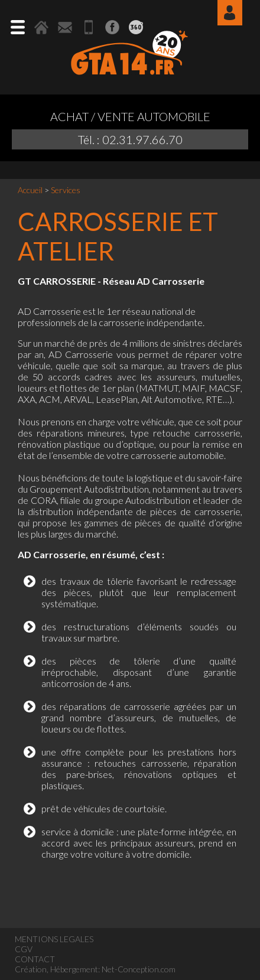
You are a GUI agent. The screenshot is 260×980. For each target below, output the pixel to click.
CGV (24, 949)
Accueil (30, 190)
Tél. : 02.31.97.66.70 (130, 139)
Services (66, 190)
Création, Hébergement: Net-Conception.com (95, 969)
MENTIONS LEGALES (54, 939)
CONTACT (35, 959)
